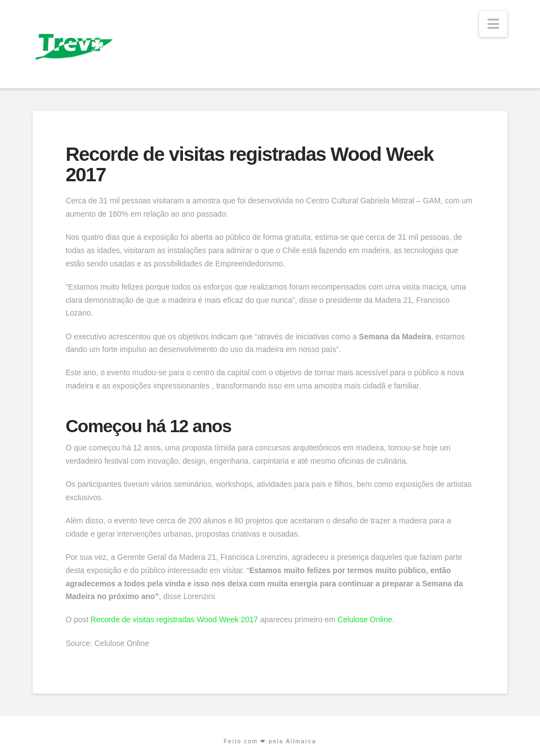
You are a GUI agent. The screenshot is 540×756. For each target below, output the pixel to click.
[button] (493, 24)
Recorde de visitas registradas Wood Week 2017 (174, 620)
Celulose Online (365, 620)
